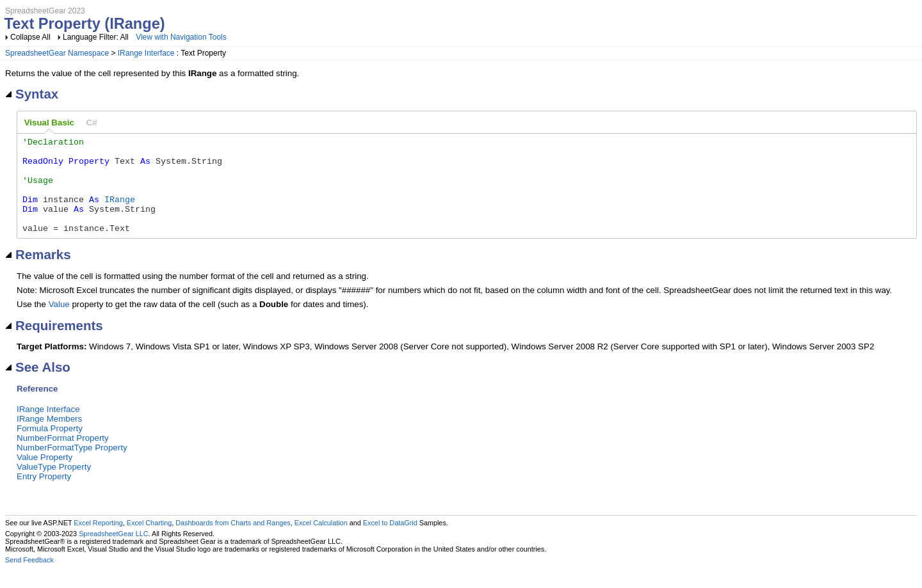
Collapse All (30, 37)
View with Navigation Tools (181, 37)
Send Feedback (29, 579)
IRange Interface (146, 53)
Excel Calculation (321, 542)
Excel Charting (149, 542)
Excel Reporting (98, 542)
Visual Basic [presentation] (49, 123)
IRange (120, 212)
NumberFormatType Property (72, 467)
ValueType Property (54, 486)
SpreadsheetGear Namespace (57, 53)
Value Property (44, 476)
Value (59, 323)
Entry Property (44, 496)
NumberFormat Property (63, 457)
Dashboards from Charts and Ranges (233, 542)
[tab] (49, 123)
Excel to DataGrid (390, 542)
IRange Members (49, 438)
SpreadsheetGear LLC (113, 553)
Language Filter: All (97, 37)
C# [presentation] (92, 123)
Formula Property (50, 448)
